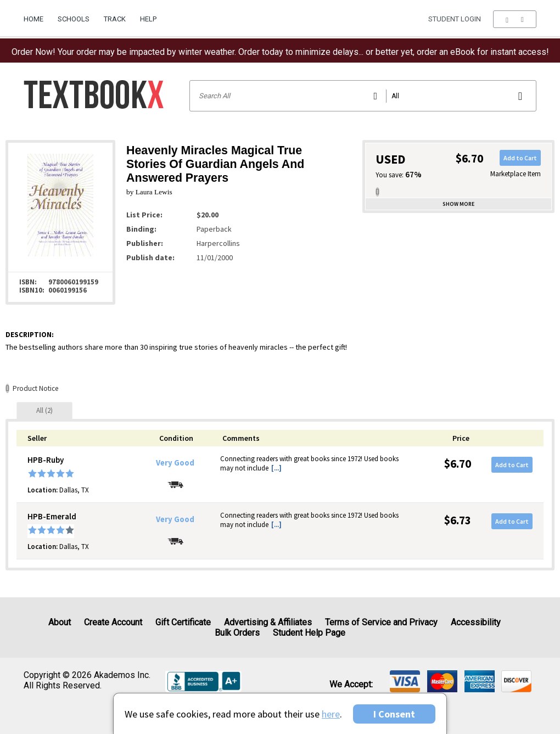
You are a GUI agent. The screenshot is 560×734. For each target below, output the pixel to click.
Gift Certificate (183, 622)
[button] (515, 19)
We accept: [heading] (351, 685)
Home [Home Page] (33, 19)
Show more (458, 204)
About (60, 622)
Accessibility (476, 622)
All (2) (44, 410)
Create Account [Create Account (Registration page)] (113, 622)
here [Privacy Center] (331, 714)
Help (148, 19)
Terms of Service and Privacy (381, 622)
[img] (405, 681)
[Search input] (363, 96)
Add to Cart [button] (520, 158)
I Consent (394, 714)
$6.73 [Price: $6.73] (458, 520)
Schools (74, 19)
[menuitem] (37, 15)
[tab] (44, 410)
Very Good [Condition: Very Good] (175, 463)
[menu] (515, 19)
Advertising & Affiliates (268, 622)
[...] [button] (276, 468)
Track (115, 19)
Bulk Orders (237, 633)
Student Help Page (309, 633)
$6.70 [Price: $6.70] (458, 464)
